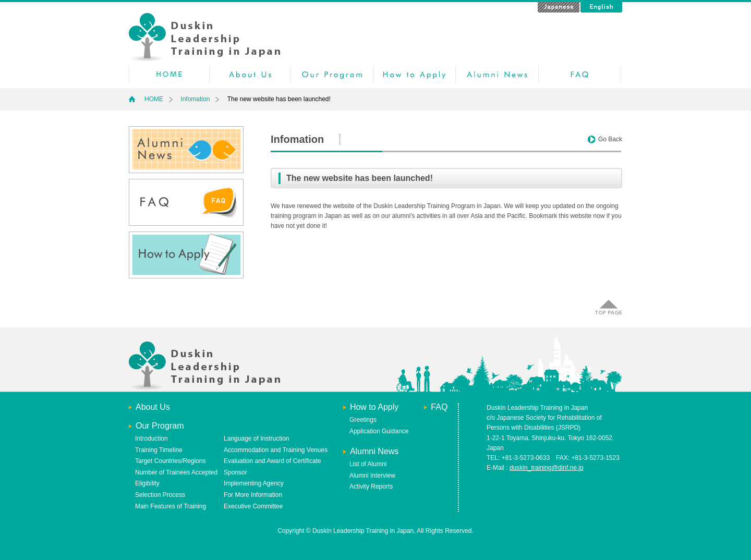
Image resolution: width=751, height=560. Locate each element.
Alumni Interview (372, 476)
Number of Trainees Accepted (176, 472)
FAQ (439, 407)
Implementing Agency (254, 483)
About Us (153, 407)
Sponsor (235, 472)
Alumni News (497, 74)
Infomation (195, 99)
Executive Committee (253, 506)
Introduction (152, 439)
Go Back (610, 139)
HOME (169, 74)
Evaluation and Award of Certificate (272, 461)
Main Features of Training (171, 506)
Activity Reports (371, 486)
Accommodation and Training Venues (276, 450)
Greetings (363, 420)
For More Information (253, 495)
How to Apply (414, 74)
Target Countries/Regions (170, 461)
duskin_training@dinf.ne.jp (547, 468)
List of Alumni (368, 464)
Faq (580, 74)
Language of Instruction (256, 439)
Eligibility (147, 483)
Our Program (332, 74)
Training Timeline (159, 450)
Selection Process (160, 495)
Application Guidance (379, 431)
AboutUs (250, 74)
